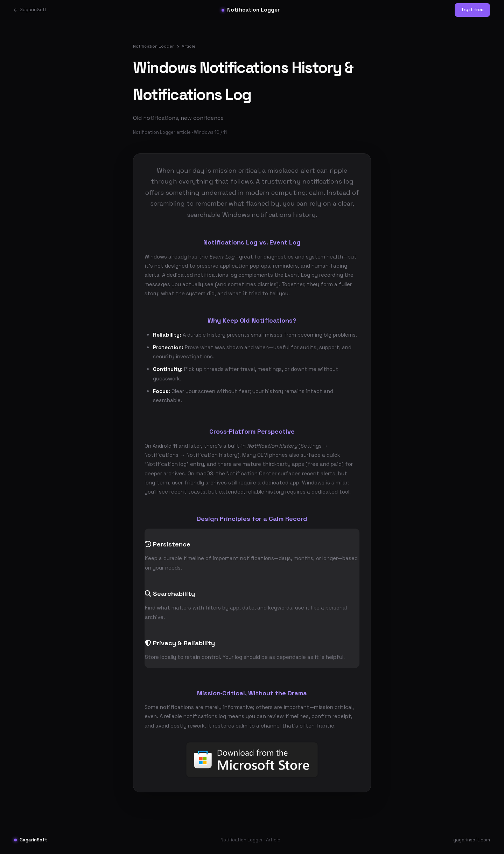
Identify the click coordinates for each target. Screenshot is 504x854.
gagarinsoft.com (472, 840)
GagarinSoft (30, 10)
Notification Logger (251, 10)
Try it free (472, 10)
